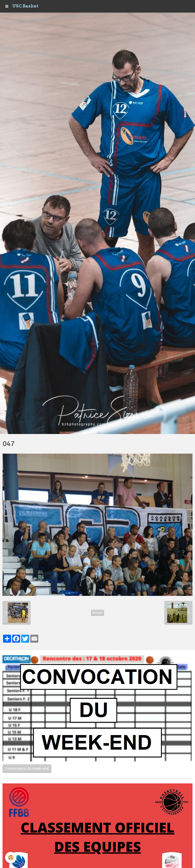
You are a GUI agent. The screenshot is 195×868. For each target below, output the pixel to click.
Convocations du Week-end (27, 769)
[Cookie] (11, 858)
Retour (97, 613)
